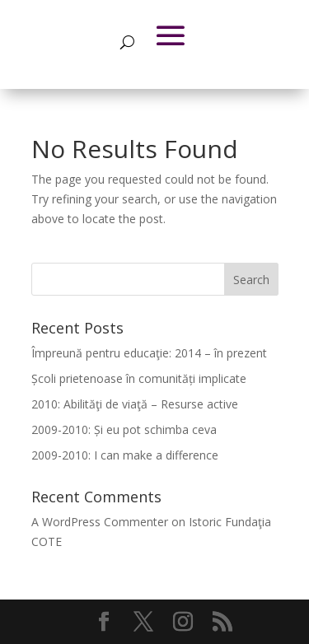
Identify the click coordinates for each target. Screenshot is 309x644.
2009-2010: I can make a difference (125, 455)
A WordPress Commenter (100, 522)
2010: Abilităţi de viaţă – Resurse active (135, 404)
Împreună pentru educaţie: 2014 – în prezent (149, 353)
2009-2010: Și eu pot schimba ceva (124, 429)
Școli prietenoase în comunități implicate (139, 378)
